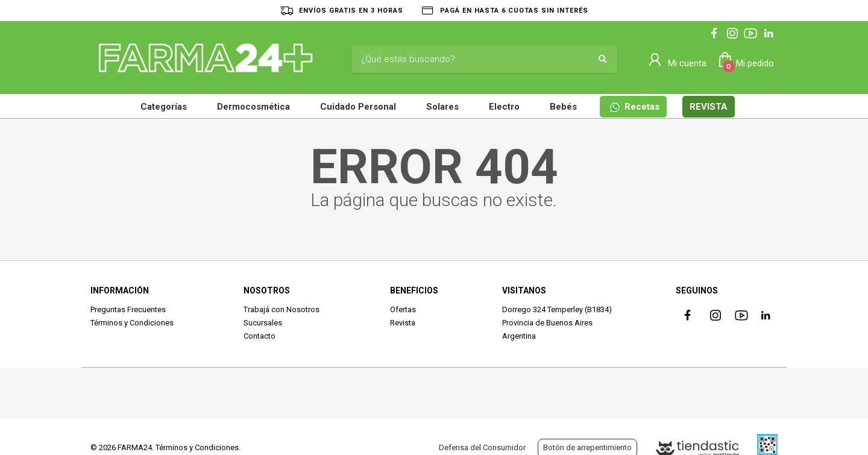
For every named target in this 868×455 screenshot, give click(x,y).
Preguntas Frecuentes (128, 309)
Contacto (259, 336)
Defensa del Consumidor (482, 447)
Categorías (164, 107)
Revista (403, 323)
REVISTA (709, 107)
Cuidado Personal (358, 107)
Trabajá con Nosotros (281, 309)
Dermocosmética (253, 107)
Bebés (563, 107)
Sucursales (263, 323)
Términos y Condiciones (132, 323)
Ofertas (403, 309)
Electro (504, 107)
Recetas (635, 107)
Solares (442, 107)
